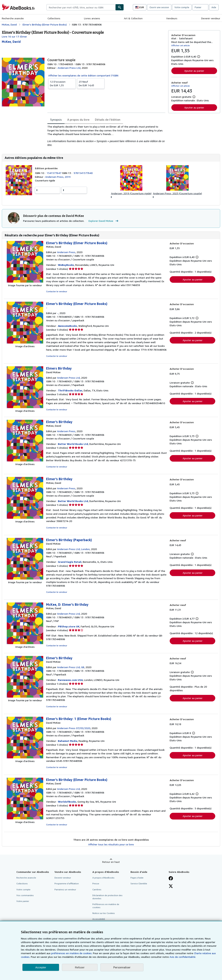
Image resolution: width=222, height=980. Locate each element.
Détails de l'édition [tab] (108, 120)
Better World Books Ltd (73, 444)
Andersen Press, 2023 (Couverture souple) (177, 193)
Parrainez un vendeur (65, 889)
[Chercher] (120, 7)
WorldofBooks (67, 802)
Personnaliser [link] (122, 967)
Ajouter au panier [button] (194, 71)
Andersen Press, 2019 (58, 177)
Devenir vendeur (211, 18)
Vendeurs (172, 18)
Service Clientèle (139, 883)
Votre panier (23, 901)
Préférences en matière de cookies (106, 906)
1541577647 (54, 173)
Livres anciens (92, 18)
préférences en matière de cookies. (72, 953)
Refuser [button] (80, 967)
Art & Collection (133, 18)
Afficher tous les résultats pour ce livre (111, 844)
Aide (214, 7)
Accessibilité (99, 919)
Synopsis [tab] (56, 120)
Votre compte (182, 7)
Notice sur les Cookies (104, 913)
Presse (96, 883)
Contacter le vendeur (57, 291)
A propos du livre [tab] (78, 120)
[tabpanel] (106, 136)
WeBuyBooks (66, 265)
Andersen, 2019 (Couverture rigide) (131, 193)
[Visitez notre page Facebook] (171, 879)
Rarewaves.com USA (70, 680)
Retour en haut (111, 862)
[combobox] (81, 7)
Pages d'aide (137, 878)
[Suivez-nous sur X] (171, 886)
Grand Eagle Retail (70, 562)
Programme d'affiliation (67, 883)
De (62, 83)
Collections (54, 18)
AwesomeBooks (68, 326)
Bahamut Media (68, 741)
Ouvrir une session (159, 7)
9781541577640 (83, 173)
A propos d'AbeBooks (103, 878)
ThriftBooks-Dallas (70, 390)
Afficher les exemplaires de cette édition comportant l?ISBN (83, 75)
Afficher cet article (181, 45)
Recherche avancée (13, 18)
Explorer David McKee (104, 221)
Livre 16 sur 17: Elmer (14, 36)
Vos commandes (25, 895)
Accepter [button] (41, 967)
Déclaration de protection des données (107, 897)
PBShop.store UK (69, 626)
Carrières (97, 889)
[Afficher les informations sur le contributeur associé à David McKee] (11, 42)
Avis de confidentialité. (183, 957)
